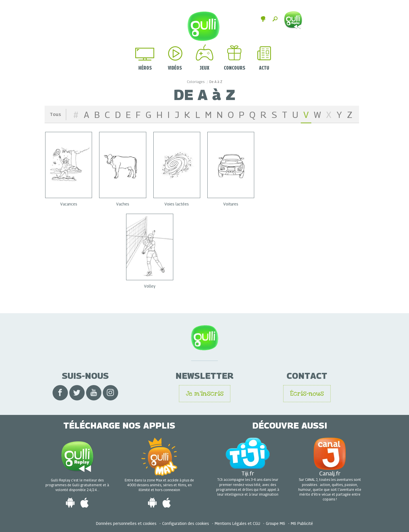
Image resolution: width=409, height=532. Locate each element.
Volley (150, 286)
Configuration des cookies (186, 523)
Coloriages (196, 81)
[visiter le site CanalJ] (330, 453)
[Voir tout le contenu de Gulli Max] (159, 456)
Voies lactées (177, 204)
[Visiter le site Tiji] (248, 452)
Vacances (69, 204)
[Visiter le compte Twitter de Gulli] (77, 393)
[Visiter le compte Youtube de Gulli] (94, 393)
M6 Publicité (302, 523)
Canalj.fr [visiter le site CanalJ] (330, 473)
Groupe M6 (276, 523)
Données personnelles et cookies (126, 523)
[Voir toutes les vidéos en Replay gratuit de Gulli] (77, 456)
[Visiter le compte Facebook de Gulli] (60, 393)
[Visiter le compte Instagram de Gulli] (110, 393)
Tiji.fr (248, 473)
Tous (55, 114)
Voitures (231, 204)
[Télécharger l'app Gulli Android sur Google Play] (70, 503)
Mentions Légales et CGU (237, 523)
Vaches (123, 204)
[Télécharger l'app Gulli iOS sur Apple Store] (84, 503)
